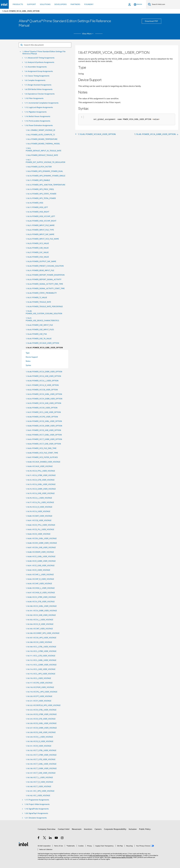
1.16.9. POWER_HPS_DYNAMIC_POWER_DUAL (44, 171)
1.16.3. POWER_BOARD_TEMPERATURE (42, 139)
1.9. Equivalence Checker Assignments (40, 94)
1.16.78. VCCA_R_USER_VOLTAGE (39, 507)
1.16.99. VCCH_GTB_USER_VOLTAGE (40, 602)
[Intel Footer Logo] (24, 844)
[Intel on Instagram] (62, 838)
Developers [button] (61, 4)
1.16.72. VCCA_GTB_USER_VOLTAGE (40, 480)
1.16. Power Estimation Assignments (39, 125)
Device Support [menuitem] (32, 357)
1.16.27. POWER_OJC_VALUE (37, 252)
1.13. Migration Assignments (36, 112)
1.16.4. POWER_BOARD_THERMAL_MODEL (43, 144)
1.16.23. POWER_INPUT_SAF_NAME (40, 234)
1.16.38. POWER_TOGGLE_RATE (38, 302)
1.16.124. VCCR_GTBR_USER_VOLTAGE (41, 714)
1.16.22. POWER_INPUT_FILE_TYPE (40, 230)
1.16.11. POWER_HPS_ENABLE (38, 180)
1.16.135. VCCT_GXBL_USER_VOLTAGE (41, 764)
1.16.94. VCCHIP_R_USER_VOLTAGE (40, 579)
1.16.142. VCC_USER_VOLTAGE (38, 795)
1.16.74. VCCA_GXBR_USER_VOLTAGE (41, 489)
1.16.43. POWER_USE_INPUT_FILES (40, 330)
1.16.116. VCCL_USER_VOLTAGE (38, 678)
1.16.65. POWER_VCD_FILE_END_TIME (41, 448)
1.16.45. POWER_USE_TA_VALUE (39, 339)
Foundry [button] (89, 4)
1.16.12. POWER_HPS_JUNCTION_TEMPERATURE (45, 185)
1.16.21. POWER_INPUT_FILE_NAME (40, 225)
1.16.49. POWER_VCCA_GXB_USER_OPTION (43, 376)
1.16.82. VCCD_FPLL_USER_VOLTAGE (40, 525)
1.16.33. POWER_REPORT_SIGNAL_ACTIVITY (44, 279)
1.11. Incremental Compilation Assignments (41, 103)
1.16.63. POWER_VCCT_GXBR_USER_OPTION (44, 439)
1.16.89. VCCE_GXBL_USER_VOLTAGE (41, 556)
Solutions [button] (45, 4)
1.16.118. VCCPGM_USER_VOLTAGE (40, 687)
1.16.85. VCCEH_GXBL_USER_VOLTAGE (41, 538)
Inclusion (133, 829)
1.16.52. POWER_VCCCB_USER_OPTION (42, 390)
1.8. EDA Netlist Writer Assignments (38, 89)
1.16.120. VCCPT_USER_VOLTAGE (39, 696)
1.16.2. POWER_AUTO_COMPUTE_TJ (40, 135)
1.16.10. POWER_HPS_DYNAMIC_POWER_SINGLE (45, 176)
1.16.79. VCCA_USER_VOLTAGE (38, 511)
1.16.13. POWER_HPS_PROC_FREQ (40, 189)
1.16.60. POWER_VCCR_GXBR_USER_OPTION (44, 426)
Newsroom (77, 829)
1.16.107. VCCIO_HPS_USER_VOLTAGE (41, 638)
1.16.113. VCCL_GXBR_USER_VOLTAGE (41, 665)
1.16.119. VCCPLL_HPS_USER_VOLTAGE (41, 692)
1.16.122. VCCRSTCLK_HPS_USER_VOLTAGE (43, 705)
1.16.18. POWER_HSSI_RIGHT (37, 212)
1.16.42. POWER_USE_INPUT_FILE (39, 325)
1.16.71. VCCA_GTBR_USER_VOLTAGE (41, 475)
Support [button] (31, 4)
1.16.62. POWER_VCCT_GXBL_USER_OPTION (44, 435)
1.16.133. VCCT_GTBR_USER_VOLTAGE (41, 755)
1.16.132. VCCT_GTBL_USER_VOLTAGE (41, 750)
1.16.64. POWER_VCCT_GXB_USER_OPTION (43, 444)
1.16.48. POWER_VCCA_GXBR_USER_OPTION (44, 372)
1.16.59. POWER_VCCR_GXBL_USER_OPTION (44, 421)
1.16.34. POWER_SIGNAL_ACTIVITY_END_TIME (44, 284)
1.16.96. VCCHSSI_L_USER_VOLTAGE (40, 588)
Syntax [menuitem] (28, 365)
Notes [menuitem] (28, 361)
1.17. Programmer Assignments (37, 800)
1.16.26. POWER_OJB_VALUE (37, 248)
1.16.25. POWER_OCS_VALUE (37, 243)
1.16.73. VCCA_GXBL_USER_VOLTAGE (41, 484)
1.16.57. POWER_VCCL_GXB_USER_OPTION (43, 412)
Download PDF (151, 21)
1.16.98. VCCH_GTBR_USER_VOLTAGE (41, 597)
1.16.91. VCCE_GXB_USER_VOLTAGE (40, 566)
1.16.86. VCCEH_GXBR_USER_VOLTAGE (41, 543)
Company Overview (47, 829)
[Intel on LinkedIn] (50, 838)
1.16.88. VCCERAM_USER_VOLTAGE (40, 552)
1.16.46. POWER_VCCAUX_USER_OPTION (42, 343)
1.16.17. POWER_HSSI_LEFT (37, 207)
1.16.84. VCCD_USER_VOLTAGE (38, 534)
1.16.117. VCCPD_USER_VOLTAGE (39, 683)
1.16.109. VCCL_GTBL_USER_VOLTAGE (41, 647)
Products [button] (18, 4)
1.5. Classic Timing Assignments (37, 76)
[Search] (149, 4)
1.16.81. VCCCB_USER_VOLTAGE (39, 520)
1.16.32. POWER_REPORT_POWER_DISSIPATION (45, 275)
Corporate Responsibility (115, 829)
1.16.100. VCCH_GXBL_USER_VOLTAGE (41, 606)
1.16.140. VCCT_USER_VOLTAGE (38, 786)
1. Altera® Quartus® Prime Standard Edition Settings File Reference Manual (44, 53)
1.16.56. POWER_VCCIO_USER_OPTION (42, 408)
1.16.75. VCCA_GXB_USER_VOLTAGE (40, 493)
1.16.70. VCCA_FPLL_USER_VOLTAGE (40, 471)
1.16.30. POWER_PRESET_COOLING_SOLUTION (45, 266)
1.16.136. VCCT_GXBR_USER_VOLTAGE (41, 768)
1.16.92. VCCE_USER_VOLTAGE (38, 570)
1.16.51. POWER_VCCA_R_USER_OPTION (42, 385)
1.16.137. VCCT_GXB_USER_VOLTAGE (41, 773)
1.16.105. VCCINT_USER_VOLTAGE (39, 629)
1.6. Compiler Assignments (35, 80)
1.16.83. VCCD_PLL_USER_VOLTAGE (40, 529)
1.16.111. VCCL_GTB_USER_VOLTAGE (40, 656)
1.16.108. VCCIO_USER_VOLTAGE (39, 642)
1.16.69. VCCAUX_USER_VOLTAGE (39, 466)
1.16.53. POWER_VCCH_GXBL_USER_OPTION (44, 394)
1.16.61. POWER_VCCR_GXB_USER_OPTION (43, 430)
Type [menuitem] (28, 353)
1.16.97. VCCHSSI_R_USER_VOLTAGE (40, 593)
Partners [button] (75, 4)
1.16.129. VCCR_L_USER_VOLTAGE (39, 737)
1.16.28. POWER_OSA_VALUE (37, 257)
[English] (138, 4)
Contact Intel (64, 829)
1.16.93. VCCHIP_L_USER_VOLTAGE (40, 575)
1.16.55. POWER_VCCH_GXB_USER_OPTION (43, 403)
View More (88, 34)
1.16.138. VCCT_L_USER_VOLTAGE (39, 777)
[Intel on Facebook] (39, 838)
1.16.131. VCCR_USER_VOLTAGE (38, 746)
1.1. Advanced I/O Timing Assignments (39, 58)
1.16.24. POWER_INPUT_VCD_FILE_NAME (42, 239)
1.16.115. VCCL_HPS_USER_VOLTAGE (40, 674)
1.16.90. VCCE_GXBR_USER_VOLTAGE (41, 561)
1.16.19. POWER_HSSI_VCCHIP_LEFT (40, 216)
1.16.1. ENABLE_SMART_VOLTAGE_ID (40, 130)
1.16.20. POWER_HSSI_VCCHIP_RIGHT (41, 221)
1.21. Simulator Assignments (36, 818)
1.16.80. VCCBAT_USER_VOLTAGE (39, 516)
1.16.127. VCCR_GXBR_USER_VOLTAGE (41, 728)
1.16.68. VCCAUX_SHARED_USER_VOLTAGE (43, 462)
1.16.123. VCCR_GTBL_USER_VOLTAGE (41, 710)
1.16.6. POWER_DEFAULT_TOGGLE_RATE (42, 155)
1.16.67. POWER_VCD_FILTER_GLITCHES (42, 457)
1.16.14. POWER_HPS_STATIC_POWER (41, 194)
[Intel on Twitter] (45, 838)
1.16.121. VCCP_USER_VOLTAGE (38, 701)
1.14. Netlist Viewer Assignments (37, 116)
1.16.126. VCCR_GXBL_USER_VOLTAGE (41, 723)
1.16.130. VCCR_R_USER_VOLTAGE (39, 741)
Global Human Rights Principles (122, 857)
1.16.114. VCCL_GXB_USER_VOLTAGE (41, 669)
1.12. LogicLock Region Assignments (39, 107)
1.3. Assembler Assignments (36, 67)
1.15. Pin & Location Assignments (37, 121)
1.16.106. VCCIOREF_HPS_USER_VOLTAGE (43, 633)
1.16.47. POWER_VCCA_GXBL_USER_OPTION (44, 348)
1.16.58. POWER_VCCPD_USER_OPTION (42, 417)
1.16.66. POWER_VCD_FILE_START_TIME (42, 453)
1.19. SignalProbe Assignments (37, 809)
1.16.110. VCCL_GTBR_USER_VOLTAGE (41, 651)
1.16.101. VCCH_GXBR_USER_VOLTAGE (41, 611)
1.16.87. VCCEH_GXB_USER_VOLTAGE (41, 547)
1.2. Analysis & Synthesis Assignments (39, 62)
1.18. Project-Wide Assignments (37, 804)
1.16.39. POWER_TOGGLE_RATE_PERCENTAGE (44, 306)
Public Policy (145, 829)
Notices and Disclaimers (134, 855)
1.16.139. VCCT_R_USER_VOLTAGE (39, 782)
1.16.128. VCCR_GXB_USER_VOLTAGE (41, 732)
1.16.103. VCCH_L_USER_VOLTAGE (39, 620)
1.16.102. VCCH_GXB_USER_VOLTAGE (41, 615)
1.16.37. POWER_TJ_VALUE (36, 297)
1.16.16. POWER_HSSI (34, 203)
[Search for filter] (45, 45)
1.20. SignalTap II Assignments (36, 813)
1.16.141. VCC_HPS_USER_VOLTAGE (40, 791)
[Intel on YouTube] (56, 838)
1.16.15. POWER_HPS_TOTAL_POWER (41, 198)
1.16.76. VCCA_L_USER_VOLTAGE (39, 498)
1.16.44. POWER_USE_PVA (36, 334)
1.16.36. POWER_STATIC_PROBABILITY (41, 293)
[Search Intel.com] (165, 4)
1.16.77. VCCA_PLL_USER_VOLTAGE (40, 502)
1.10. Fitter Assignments (34, 98)
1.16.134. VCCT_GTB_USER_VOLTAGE (41, 759)
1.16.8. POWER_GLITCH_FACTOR (39, 167)
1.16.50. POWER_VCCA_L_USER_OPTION (42, 381)
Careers (98, 829)
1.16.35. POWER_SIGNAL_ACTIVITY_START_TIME (45, 288)
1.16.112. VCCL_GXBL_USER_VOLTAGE (41, 660)
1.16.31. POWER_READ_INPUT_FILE (40, 270)
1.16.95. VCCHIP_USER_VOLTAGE (39, 584)
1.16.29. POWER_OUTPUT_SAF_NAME (41, 261)
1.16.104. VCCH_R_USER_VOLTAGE (40, 624)
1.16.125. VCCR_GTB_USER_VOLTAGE (41, 719)
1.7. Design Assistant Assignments (38, 85)
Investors (88, 829)
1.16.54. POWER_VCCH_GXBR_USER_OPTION (44, 399)
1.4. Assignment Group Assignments (39, 71)
